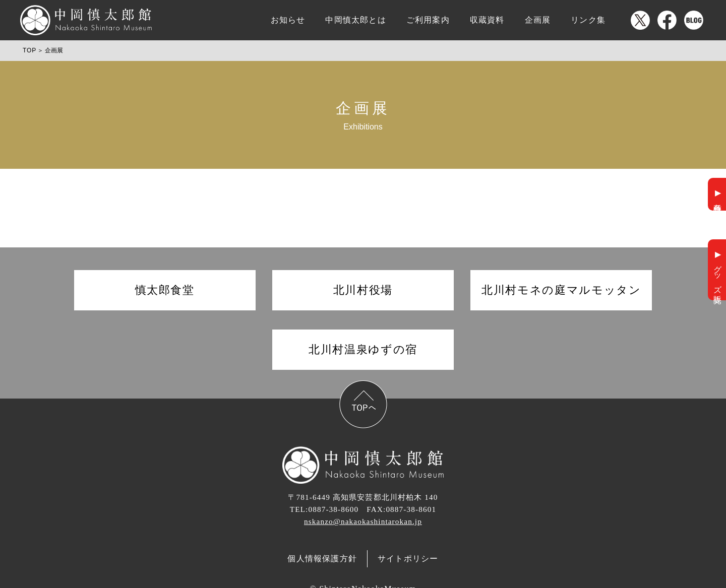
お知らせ (288, 20)
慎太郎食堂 (165, 290)
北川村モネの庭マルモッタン (561, 290)
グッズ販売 (718, 275)
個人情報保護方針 (322, 559)
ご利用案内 (428, 20)
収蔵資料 (487, 20)
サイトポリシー (408, 559)
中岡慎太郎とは (355, 20)
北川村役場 (363, 290)
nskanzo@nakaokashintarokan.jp (363, 521)
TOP (29, 50)
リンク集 (588, 20)
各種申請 (718, 199)
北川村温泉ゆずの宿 (363, 349)
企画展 (538, 20)
